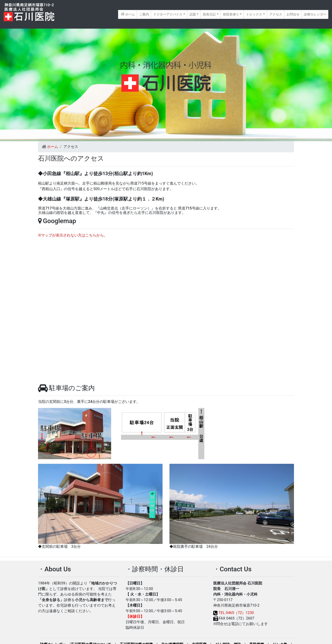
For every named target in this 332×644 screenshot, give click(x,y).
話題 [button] (193, 14)
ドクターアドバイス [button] (168, 14)
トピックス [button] (254, 14)
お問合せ (293, 14)
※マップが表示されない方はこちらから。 (73, 235)
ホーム (129, 14)
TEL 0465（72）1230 (236, 613)
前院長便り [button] (231, 14)
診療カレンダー (315, 14)
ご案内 (144, 14)
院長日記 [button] (209, 14)
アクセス (276, 14)
